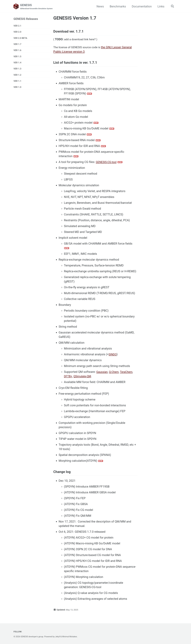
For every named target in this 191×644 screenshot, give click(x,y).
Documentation (141, 6)
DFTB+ (68, 378)
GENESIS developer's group (33, 637)
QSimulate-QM (83, 378)
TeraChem (128, 374)
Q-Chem (115, 374)
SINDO (113, 357)
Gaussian (102, 374)
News (99, 6)
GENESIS (37, 7)
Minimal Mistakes (72, 637)
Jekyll (59, 637)
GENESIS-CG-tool (107, 164)
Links (160, 6)
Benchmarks (117, 6)
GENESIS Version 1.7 (75, 18)
